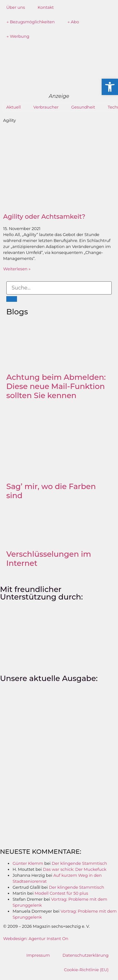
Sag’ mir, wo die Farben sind (51, 491)
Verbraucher (46, 107)
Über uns (16, 7)
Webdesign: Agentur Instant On (36, 938)
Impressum (38, 955)
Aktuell (14, 107)
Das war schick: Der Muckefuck (75, 869)
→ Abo (73, 22)
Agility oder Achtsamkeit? (44, 217)
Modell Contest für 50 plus (61, 893)
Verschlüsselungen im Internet (49, 559)
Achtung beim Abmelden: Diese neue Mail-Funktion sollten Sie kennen (56, 386)
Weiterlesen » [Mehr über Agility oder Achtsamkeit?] (17, 269)
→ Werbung (18, 36)
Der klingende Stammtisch (79, 863)
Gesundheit (83, 107)
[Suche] (12, 299)
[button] (110, 87)
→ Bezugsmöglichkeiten (31, 22)
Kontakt (46, 7)
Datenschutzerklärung (85, 955)
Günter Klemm (28, 863)
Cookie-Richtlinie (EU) (86, 970)
